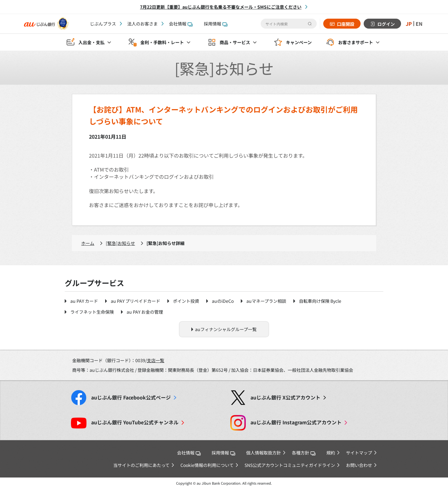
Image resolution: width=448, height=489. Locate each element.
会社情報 (181, 24)
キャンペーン (299, 42)
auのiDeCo (223, 301)
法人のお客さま (142, 24)
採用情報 (216, 24)
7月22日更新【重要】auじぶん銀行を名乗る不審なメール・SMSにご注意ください (221, 7)
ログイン (386, 24)
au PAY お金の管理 (145, 312)
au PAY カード (84, 301)
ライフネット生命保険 (92, 312)
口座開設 (346, 24)
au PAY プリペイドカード (135, 301)
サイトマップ (359, 453)
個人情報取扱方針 (264, 453)
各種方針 (304, 453)
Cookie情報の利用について (207, 465)
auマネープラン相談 (266, 301)
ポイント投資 (186, 301)
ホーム (88, 243)
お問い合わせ (359, 465)
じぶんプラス (103, 24)
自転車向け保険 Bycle (320, 301)
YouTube (135, 422)
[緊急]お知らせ (120, 243)
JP (409, 24)
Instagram (296, 422)
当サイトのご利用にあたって (141, 465)
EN (419, 24)
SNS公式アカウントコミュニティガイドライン (290, 465)
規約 (331, 453)
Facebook (131, 397)
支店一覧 (156, 360)
